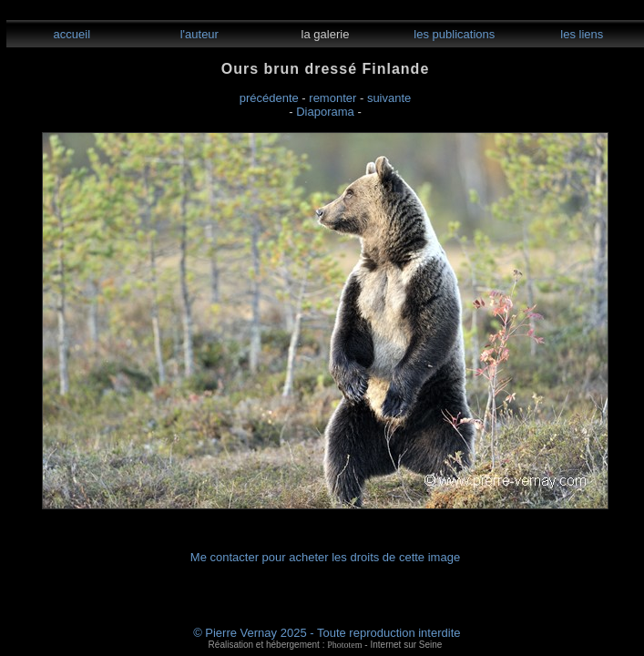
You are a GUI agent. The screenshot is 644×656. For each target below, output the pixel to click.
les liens (581, 34)
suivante (389, 98)
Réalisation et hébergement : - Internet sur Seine (326, 645)
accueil (70, 34)
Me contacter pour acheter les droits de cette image (325, 557)
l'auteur (198, 34)
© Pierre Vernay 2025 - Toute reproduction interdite (327, 633)
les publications (453, 34)
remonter (332, 98)
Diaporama (325, 112)
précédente (269, 98)
